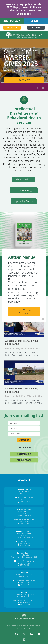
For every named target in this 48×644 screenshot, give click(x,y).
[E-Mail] (24, 434)
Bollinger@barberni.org (25, 561)
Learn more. (24, 14)
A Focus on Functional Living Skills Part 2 (24, 372)
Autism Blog (24, 454)
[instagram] (17, 634)
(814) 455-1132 (25, 502)
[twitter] (24, 634)
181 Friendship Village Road (24, 594)
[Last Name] (24, 429)
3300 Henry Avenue (24, 533)
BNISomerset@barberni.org (25, 581)
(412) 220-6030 (25, 522)
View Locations (24, 179)
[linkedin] (32, 634)
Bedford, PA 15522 (24, 596)
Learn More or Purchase (24, 312)
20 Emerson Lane (24, 511)
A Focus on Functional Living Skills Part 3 (24, 325)
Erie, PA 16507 (24, 494)
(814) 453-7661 (12, 21)
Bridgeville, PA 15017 (24, 515)
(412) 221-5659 (25, 523)
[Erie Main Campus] (24, 490)
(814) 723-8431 (25, 563)
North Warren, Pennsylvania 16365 (24, 557)
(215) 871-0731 (25, 543)
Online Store (24, 460)
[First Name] (24, 423)
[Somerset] (24, 573)
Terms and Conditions (24, 628)
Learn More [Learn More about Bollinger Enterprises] (24, 80)
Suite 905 (24, 513)
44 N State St (24, 555)
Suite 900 (24, 535)
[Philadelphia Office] (24, 531)
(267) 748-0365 (25, 545)
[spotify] (24, 639)
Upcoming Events (24, 201)
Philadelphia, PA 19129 (24, 537)
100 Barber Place (24, 492)
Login (36, 27)
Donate (12, 27)
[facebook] (9, 634)
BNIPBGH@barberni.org (25, 519)
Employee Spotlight (24, 190)
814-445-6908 (25, 583)
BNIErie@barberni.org (25, 498)
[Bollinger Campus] (24, 553)
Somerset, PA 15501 (24, 577)
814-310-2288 (25, 605)
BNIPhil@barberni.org (25, 541)
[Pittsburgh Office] (24, 509)
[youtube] (39, 634)
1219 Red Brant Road (24, 575)
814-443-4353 (25, 585)
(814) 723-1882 (25, 565)
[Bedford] (24, 592)
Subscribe (24, 440)
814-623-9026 (25, 602)
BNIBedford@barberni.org (25, 600)
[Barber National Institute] (24, 35)
